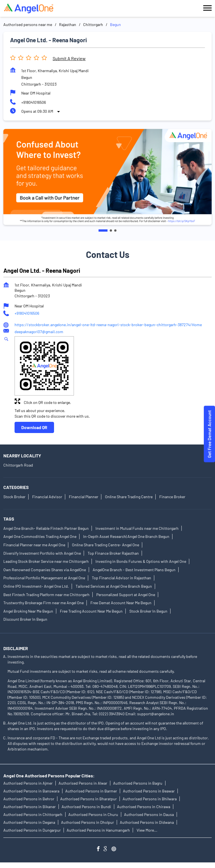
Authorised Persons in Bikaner (30, 807)
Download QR (34, 427)
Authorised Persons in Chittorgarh (33, 814)
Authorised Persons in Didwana (147, 822)
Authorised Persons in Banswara (31, 791)
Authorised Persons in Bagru (138, 783)
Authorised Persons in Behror (29, 799)
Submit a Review (69, 58)
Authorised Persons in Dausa (149, 814)
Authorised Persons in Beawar (149, 791)
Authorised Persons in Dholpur (87, 822)
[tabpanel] (107, 177)
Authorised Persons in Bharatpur (88, 799)
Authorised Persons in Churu (93, 814)
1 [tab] (103, 230)
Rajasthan (68, 24)
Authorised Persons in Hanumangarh (98, 830)
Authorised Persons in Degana (29, 822)
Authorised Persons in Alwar (83, 783)
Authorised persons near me (28, 24)
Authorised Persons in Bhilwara (150, 799)
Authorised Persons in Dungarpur (32, 830)
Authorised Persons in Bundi (86, 807)
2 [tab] (111, 230)
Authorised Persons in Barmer (91, 791)
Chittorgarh (93, 24)
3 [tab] (115, 230)
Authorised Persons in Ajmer (28, 783)
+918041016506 (34, 102)
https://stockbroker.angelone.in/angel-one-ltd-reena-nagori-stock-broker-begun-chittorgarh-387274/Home (108, 325)
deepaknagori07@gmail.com (39, 332)
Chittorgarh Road (18, 465)
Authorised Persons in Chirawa (144, 807)
